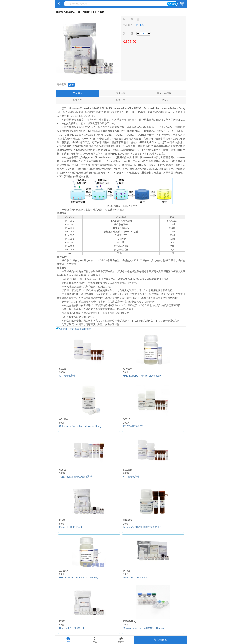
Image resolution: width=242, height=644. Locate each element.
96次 (71, 85)
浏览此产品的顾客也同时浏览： (77, 329)
